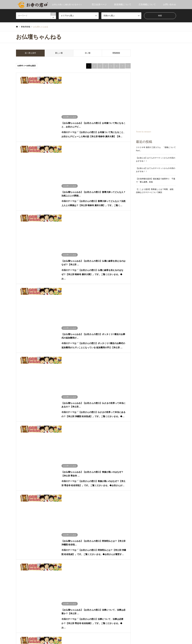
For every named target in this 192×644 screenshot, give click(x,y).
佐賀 (32, 478)
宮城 (50, 451)
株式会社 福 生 (107, 576)
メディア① (21, 532)
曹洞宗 (100, 456)
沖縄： (19, 483)
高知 (44, 474)
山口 (50, 469)
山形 (44, 451)
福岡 (26, 478)
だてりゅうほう (23, 500)
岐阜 (44, 460)
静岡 (38, 460)
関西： (19, 465)
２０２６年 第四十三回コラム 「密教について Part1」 (156, 149)
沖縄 (26, 483)
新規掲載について (123, 4)
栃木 (32, 456)
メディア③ (44, 532)
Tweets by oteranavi (144, 132)
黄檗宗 (159, 451)
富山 (62, 460)
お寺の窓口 (21, 518)
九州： (19, 478)
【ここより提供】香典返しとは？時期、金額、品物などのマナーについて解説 (156, 191)
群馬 (38, 456)
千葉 (50, 456)
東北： (19, 451)
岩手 (38, 451)
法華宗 (100, 442)
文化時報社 (21, 514)
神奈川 (63, 456)
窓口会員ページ (99, 4)
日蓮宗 (120, 456)
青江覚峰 (20, 492)
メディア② (32, 532)
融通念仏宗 (102, 451)
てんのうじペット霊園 (109, 586)
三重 (63, 465)
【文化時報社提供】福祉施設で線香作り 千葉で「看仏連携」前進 (156, 180)
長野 (26, 460)
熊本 (56, 478)
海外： (19, 487)
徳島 (32, 474)
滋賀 (32, 465)
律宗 (139, 442)
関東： (19, 456)
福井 (73, 460)
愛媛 (38, 474)
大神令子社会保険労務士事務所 (113, 581)
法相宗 (120, 442)
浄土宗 (140, 447)
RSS (24, 629)
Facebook (20, 629)
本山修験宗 (141, 456)
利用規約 (76, 636)
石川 (68, 460)
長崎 (38, 478)
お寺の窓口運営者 (112, 636)
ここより (20, 505)
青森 (26, 451)
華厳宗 (159, 442)
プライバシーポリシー (92, 636)
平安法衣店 (103, 591)
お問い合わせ (170, 4)
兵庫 (69, 465)
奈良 (44, 465)
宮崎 (50, 478)
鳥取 (38, 469)
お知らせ (20, 442)
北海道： (20, 447)
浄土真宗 (121, 451)
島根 (44, 469)
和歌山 (51, 465)
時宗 (158, 447)
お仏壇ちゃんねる (23, 509)
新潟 (56, 460)
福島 (56, 451)
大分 (44, 478)
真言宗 (100, 447)
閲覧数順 (116, 53)
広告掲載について (147, 4)
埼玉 (44, 456)
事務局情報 (21, 523)
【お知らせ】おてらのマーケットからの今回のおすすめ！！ (156, 160)
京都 (38, 465)
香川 (26, 474)
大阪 (26, 465)
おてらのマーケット (24, 527)
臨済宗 (140, 451)
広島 (32, 469)
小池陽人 (20, 496)
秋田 (32, 451)
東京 (56, 456)
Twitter (17, 629)
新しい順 (59, 53)
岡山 (26, 469)
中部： (19, 460)
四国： (19, 474)
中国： (19, 469)
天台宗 (120, 447)
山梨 (32, 460)
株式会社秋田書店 (107, 596)
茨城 (26, 456)
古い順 (88, 53)
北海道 (29, 447)
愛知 (50, 460)
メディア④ (55, 532)
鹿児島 (63, 478)
